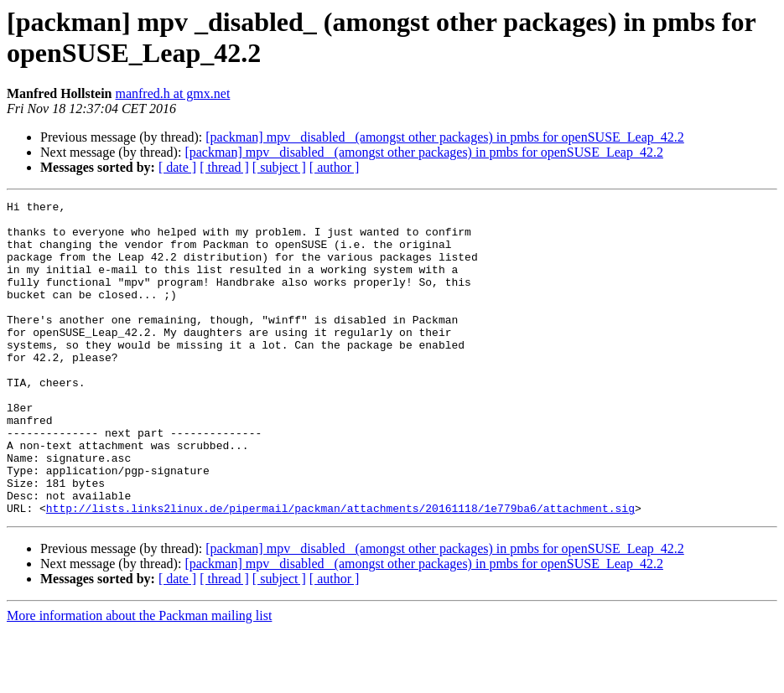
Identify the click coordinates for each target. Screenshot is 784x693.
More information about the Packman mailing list (139, 678)
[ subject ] (279, 167)
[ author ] (335, 167)
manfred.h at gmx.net (172, 93)
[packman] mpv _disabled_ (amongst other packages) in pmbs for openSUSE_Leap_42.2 (445, 137)
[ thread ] (224, 167)
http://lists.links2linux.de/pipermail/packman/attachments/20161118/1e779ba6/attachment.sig (340, 571)
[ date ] (177, 167)
